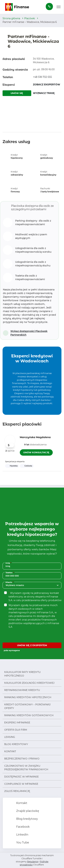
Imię (9, 563)
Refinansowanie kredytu (22, 690)
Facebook (23, 827)
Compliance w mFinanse (21, 784)
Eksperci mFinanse (17, 723)
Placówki (30, 18)
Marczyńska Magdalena (35, 437)
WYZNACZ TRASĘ (44, 93)
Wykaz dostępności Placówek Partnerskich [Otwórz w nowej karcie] (29, 333)
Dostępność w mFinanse (22, 777)
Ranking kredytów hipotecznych (28, 697)
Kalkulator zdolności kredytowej (29, 683)
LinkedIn (22, 835)
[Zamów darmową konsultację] (49, 7)
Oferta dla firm (16, 730)
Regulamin (33, 862)
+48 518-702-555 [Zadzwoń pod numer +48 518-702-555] (42, 77)
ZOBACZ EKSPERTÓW (47, 84)
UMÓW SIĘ (17, 93)
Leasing (10, 737)
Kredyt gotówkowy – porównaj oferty (27, 706)
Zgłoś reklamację (17, 791)
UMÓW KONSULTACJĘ (36, 452)
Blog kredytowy (16, 744)
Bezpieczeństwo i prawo (22, 759)
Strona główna (11, 18)
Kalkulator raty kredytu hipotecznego (22, 674)
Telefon (10, 573)
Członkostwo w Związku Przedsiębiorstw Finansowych (26, 768)
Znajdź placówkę (27, 811)
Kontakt (10, 751)
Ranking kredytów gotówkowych (29, 715)
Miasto (10, 582)
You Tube (22, 842)
